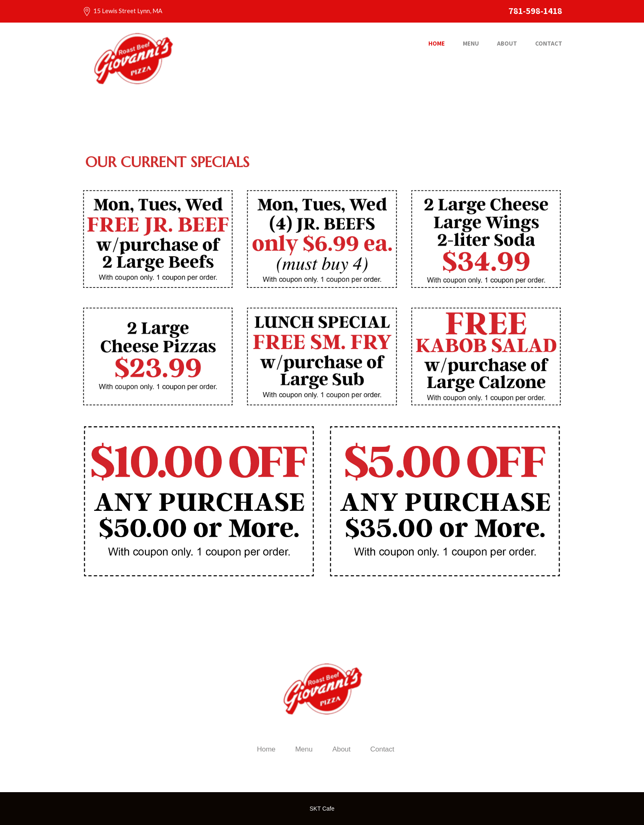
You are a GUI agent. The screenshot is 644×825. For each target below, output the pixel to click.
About (507, 43)
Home (437, 43)
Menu (471, 43)
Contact (549, 43)
